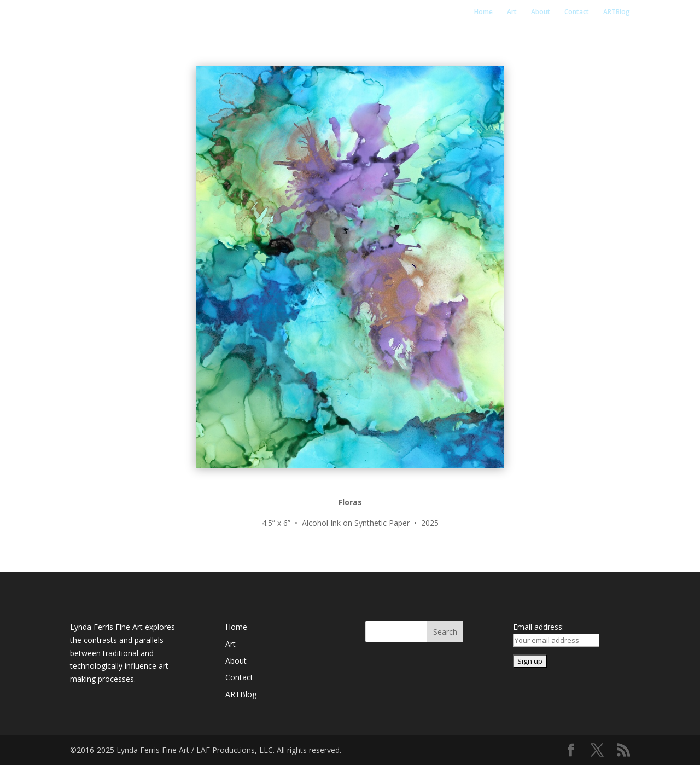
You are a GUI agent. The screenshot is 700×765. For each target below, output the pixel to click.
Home (483, 12)
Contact (577, 12)
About (541, 12)
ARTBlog (617, 12)
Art (512, 12)
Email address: (538, 627)
